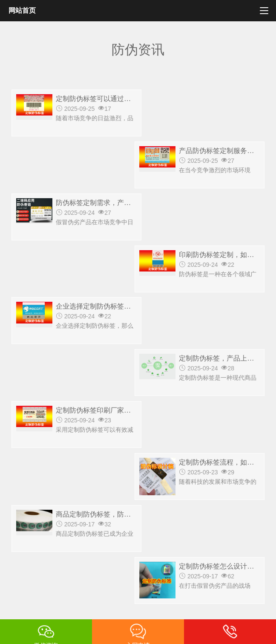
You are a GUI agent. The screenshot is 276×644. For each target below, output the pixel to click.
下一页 (139, 384)
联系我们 (190, 505)
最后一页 (175, 384)
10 (111, 384)
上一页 (109, 368)
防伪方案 (83, 505)
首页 (18, 505)
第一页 (76, 368)
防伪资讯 (154, 505)
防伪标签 (47, 505)
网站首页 (22, 10)
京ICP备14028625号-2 (42, 609)
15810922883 (97, 480)
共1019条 (39, 368)
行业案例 (118, 505)
